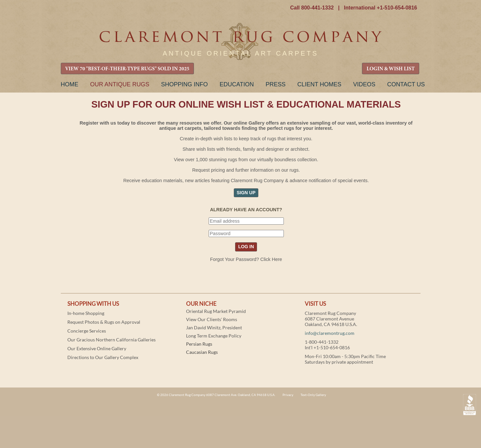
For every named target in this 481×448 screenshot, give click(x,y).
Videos (364, 84)
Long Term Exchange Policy (214, 336)
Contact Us (406, 84)
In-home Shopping (86, 313)
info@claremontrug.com (330, 333)
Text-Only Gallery (313, 395)
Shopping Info (185, 84)
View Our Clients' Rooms (212, 319)
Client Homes (319, 84)
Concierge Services (87, 331)
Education (237, 84)
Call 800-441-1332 (312, 8)
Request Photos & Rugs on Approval (104, 322)
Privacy (288, 395)
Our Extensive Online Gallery (97, 348)
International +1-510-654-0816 (381, 8)
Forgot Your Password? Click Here (246, 259)
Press (275, 84)
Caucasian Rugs (202, 352)
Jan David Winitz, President (214, 327)
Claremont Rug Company (241, 42)
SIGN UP (246, 193)
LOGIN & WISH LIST (391, 69)
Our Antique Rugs (120, 84)
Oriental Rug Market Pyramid (216, 311)
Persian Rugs (199, 344)
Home (70, 84)
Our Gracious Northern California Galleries (112, 340)
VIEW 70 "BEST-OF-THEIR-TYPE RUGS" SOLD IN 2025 (127, 69)
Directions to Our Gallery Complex (103, 357)
